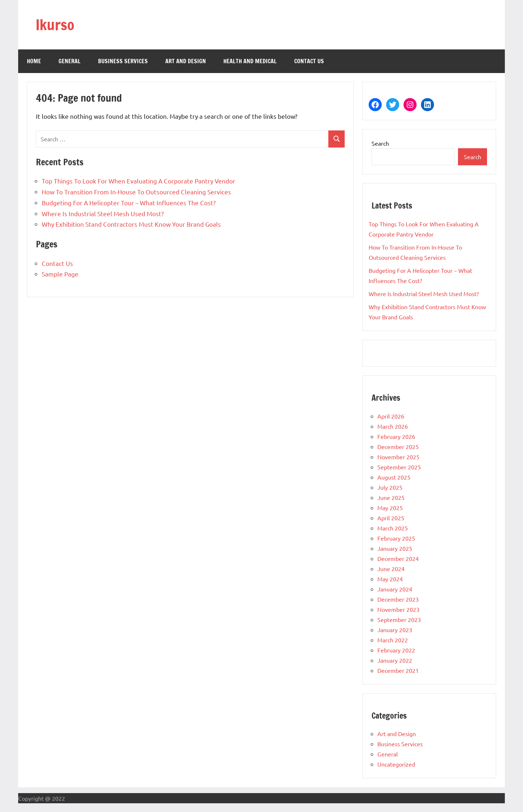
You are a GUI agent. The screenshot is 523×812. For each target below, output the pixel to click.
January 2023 (395, 630)
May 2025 (390, 508)
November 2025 (398, 457)
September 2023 (399, 619)
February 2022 (396, 650)
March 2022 (393, 640)
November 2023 (398, 609)
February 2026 (396, 436)
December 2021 (398, 670)
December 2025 (398, 447)
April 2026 (391, 416)
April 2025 (391, 518)
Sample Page (60, 274)
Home (34, 61)
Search (380, 143)
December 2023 (398, 599)
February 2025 (396, 538)
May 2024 (390, 579)
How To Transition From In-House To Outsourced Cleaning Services (136, 192)
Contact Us (309, 61)
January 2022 (395, 660)
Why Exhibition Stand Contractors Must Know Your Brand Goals (131, 224)
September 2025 (399, 467)
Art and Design (186, 61)
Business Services (123, 61)
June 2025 (391, 497)
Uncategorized (396, 764)
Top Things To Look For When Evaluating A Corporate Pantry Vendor (139, 181)
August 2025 (394, 477)
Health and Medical (250, 61)
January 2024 (395, 589)
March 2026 (393, 426)
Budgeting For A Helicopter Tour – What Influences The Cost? (129, 203)
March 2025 (393, 528)
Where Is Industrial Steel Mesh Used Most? (103, 213)
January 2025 (395, 548)
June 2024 (391, 569)
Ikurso (55, 25)
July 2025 (390, 487)
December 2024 (398, 558)
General (70, 61)
